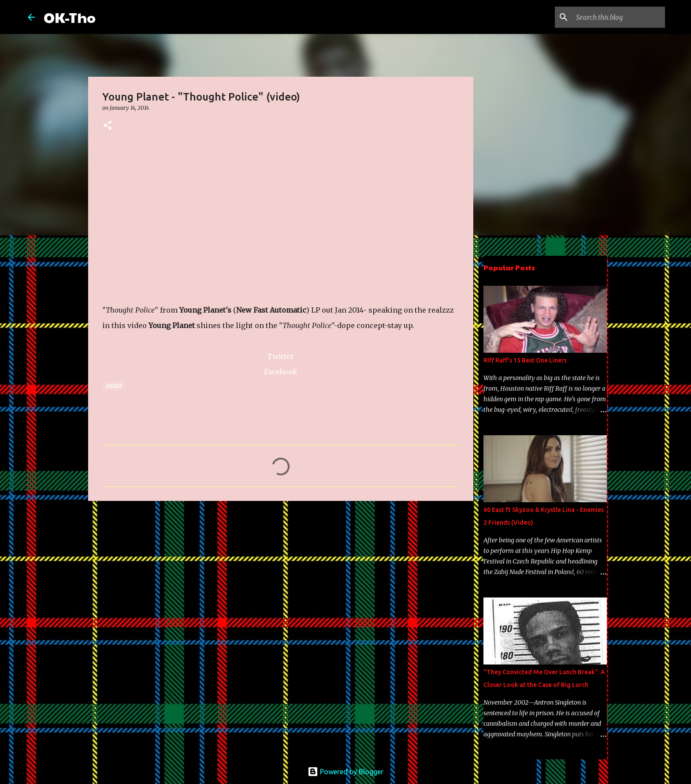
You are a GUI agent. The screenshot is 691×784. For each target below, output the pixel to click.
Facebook (281, 372)
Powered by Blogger (345, 772)
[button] (108, 126)
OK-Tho (70, 17)
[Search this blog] (619, 17)
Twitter (280, 356)
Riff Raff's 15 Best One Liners (525, 360)
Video (114, 386)
